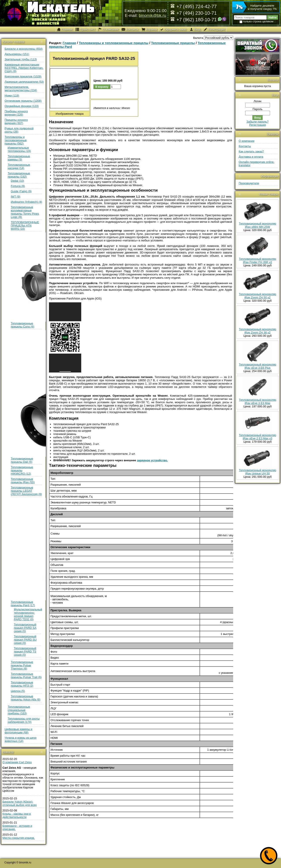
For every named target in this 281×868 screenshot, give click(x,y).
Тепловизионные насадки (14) (19, 166)
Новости (8, 752)
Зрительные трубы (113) (21, 59)
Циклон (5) (18, 691)
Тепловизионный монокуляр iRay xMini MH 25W (258, 225)
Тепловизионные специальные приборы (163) (19, 710)
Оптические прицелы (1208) (23, 101)
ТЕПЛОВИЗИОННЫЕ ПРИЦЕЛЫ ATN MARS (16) (25, 225)
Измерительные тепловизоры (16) (19, 149)
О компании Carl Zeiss (17, 762)
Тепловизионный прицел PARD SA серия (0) (25, 628)
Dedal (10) (17, 181)
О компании (247, 141)
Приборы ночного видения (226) (16, 113)
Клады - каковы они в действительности (17, 815)
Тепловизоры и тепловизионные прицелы (114, 43)
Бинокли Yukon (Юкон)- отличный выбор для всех (20, 803)
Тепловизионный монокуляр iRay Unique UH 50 (258, 472)
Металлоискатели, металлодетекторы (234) (21, 89)
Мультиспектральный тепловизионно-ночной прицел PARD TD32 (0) (28, 614)
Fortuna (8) (18, 186)
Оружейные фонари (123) (22, 106)
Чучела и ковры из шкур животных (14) (21, 739)
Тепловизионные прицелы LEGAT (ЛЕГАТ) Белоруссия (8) (26, 491)
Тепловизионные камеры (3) (19, 158)
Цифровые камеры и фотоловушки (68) (18, 731)
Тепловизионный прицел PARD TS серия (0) (25, 651)
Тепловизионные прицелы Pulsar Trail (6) (26, 676)
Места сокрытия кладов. (19, 838)
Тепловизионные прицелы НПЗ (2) (22, 684)
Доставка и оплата (251, 157)
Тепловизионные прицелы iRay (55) (23, 481)
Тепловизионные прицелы (173, 43)
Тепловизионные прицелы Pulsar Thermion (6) (22, 665)
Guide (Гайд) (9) (21, 191)
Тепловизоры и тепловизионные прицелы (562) (16, 140)
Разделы (273, 134)
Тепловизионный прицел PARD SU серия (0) (25, 640)
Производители (249, 183)
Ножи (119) (12, 95)
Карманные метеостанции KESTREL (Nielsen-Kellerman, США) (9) (24, 68)
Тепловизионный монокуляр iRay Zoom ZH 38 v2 (258, 331)
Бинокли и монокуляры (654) (24, 49)
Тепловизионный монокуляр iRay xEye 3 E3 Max (258, 401)
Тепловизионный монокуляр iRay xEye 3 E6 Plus (258, 366)
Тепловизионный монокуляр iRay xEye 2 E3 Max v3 (258, 437)
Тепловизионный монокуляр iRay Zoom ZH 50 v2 (258, 296)
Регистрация (258, 125)
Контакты (245, 146)
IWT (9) (15, 197)
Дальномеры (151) (17, 54)
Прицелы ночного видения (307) (16, 121)
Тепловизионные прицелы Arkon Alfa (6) (26, 698)
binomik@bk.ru (152, 15)
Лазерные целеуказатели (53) (24, 82)
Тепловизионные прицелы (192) (19, 175)
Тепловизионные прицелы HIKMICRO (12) (22, 470)
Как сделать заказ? (251, 151)
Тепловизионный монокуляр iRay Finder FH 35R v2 (258, 260)
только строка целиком (256, 21)
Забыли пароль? (258, 122)
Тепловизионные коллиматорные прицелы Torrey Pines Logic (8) (25, 212)
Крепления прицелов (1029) (23, 76)
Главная (69, 43)
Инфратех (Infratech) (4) (26, 202)
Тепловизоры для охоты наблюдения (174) (24, 720)
